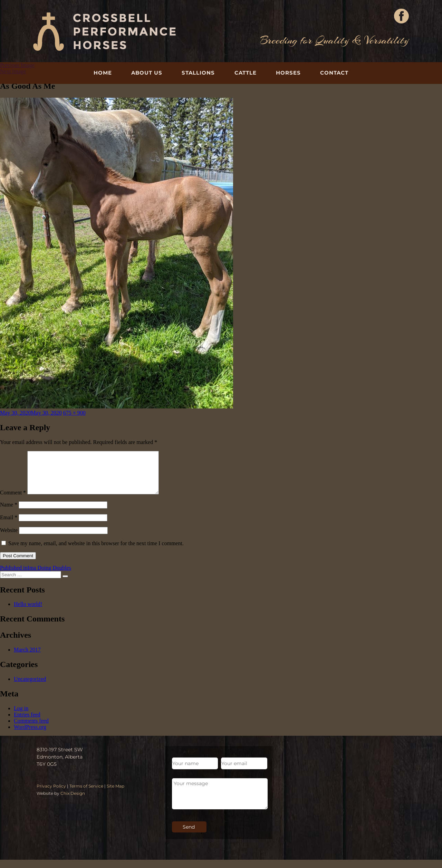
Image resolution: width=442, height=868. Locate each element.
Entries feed (27, 723)
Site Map (116, 794)
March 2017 (27, 658)
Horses (288, 73)
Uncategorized (30, 687)
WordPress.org (30, 735)
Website (9, 538)
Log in (21, 717)
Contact (334, 73)
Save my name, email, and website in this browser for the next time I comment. (96, 552)
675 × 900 (74, 413)
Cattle (246, 73)
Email (9, 526)
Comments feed (31, 729)
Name (9, 513)
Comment (13, 501)
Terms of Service (86, 794)
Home (103, 73)
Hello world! (28, 612)
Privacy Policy (51, 794)
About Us (147, 73)
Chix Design (73, 802)
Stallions (198, 73)
